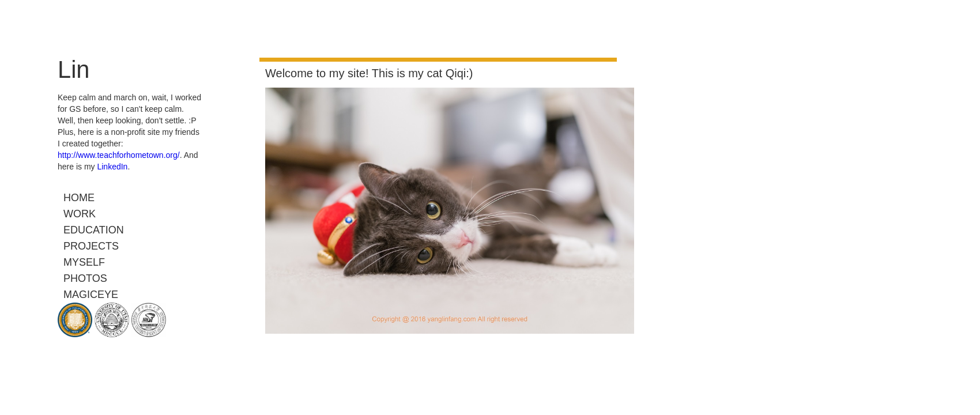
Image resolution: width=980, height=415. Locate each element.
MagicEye (91, 295)
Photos (85, 278)
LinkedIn (112, 167)
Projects (91, 246)
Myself (84, 262)
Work (80, 214)
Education (94, 230)
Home (79, 198)
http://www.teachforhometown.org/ (119, 155)
